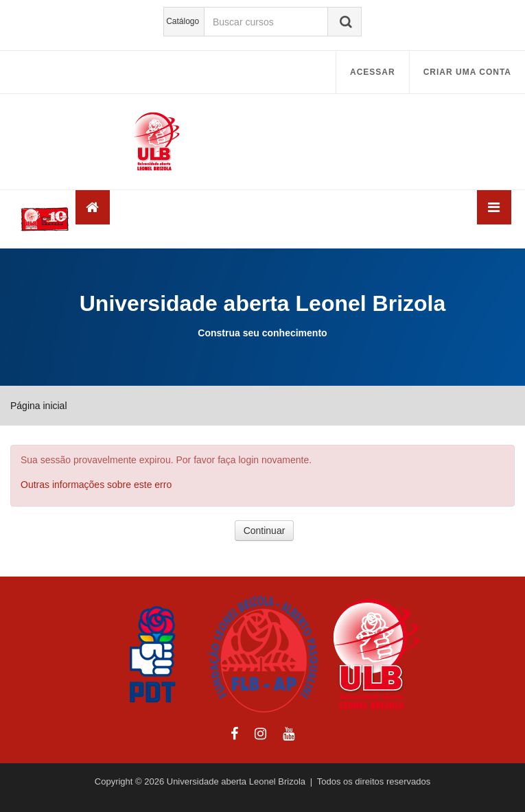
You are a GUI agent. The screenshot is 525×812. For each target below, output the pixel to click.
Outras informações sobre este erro (96, 485)
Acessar (373, 72)
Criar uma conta (467, 72)
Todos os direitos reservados (374, 781)
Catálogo (183, 21)
